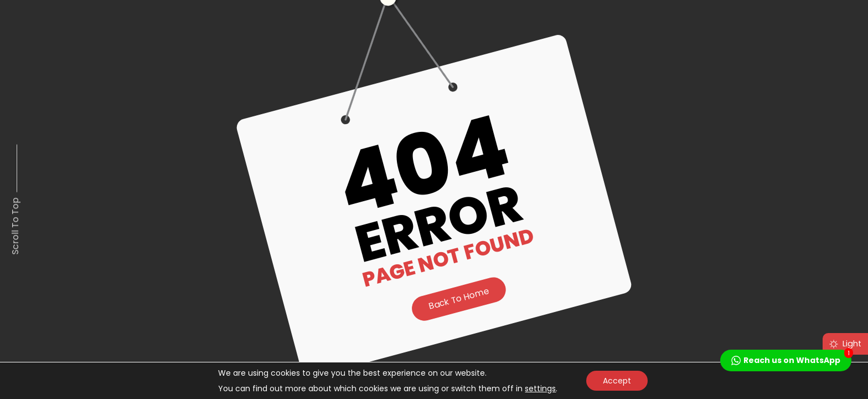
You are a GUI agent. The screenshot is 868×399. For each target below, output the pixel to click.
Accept (617, 381)
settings (540, 388)
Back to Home (459, 298)
